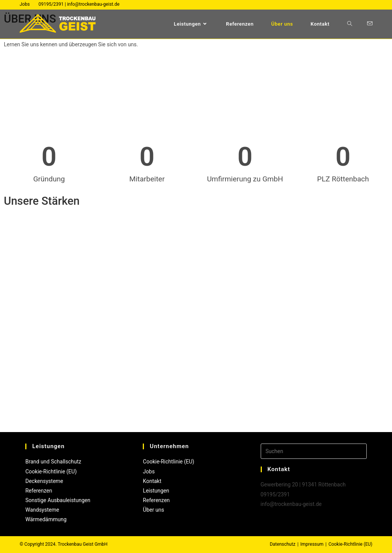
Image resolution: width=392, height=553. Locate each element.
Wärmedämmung (46, 519)
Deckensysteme (44, 481)
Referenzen (39, 491)
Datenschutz (283, 544)
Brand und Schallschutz (53, 462)
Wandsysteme (42, 510)
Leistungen (156, 491)
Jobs (24, 4)
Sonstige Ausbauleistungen (58, 500)
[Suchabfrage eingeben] (314, 451)
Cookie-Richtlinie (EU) (51, 471)
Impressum (312, 544)
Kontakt (152, 481)
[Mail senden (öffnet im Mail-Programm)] (370, 24)
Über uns (153, 510)
